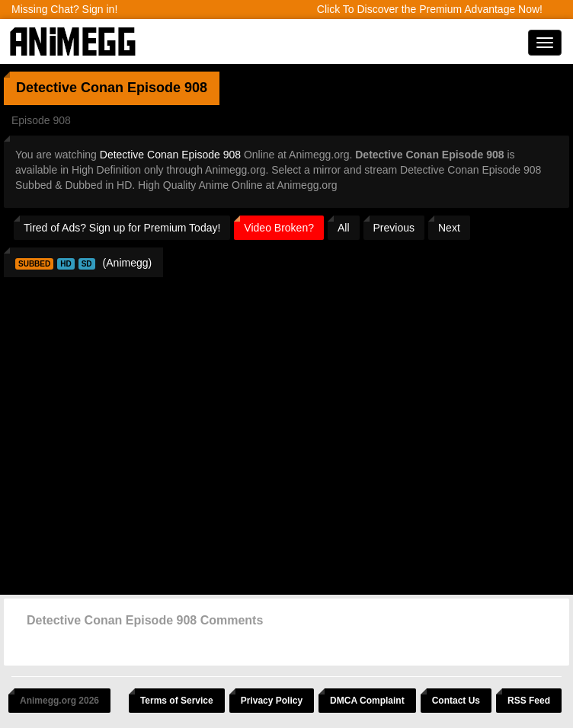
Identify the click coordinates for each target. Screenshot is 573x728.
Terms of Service (177, 701)
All (344, 228)
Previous (394, 228)
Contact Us (456, 701)
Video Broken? (279, 228)
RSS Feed (529, 701)
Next (449, 228)
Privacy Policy (272, 701)
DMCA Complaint (367, 701)
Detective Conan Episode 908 (170, 155)
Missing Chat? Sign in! (64, 9)
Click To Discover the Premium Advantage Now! (430, 9)
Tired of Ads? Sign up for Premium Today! (122, 228)
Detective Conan (70, 88)
